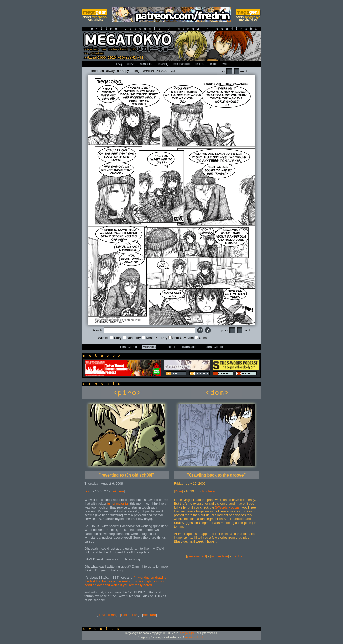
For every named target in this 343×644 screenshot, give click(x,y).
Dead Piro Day (154, 338)
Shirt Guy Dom (181, 338)
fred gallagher (188, 633)
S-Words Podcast (228, 507)
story (130, 64)
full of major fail (118, 504)
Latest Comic (213, 347)
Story (116, 338)
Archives (149, 347)
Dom (178, 491)
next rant (150, 615)
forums (199, 64)
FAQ (119, 64)
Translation (189, 347)
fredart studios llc (194, 637)
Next (240, 71)
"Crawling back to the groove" (216, 475)
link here (118, 491)
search (213, 64)
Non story (132, 338)
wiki (224, 64)
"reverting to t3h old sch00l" (127, 475)
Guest (201, 338)
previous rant (107, 615)
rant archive (130, 615)
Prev (225, 71)
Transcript (168, 347)
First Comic (129, 347)
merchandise (181, 64)
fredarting (162, 64)
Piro (88, 491)
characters (145, 64)
